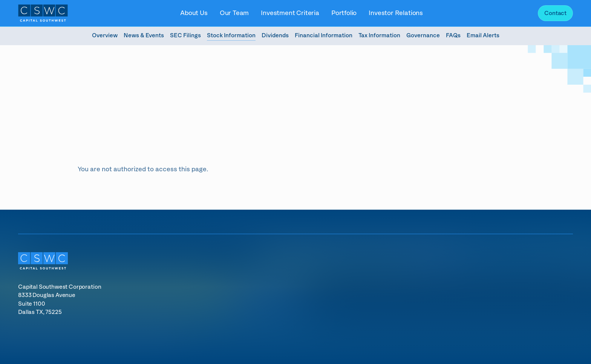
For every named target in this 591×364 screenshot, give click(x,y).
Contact (555, 13)
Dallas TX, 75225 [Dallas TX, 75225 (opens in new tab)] (40, 312)
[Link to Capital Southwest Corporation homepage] (43, 13)
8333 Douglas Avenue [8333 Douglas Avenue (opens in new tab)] (47, 295)
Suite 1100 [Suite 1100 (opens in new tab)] (32, 304)
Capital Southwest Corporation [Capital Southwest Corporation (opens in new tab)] (60, 287)
